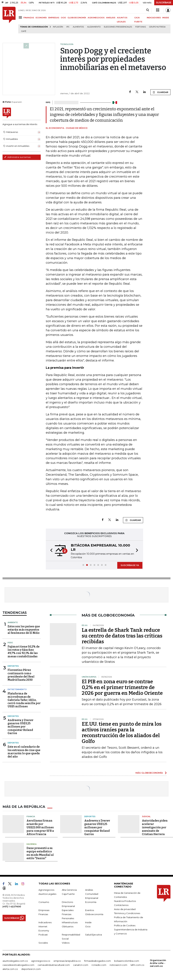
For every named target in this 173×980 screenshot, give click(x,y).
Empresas (44, 910)
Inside (88, 922)
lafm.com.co (137, 965)
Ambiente (13, 622)
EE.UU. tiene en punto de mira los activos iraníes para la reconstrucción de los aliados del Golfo (122, 733)
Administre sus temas (17, 157)
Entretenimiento (17, 689)
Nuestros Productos (125, 901)
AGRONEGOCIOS (96, 18)
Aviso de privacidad (125, 909)
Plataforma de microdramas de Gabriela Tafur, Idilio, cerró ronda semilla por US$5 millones (24, 700)
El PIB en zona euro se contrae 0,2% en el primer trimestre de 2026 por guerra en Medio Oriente (122, 687)
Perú (10, 643)
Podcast (43, 935)
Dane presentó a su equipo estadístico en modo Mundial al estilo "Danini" (40, 853)
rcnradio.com (99, 965)
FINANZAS (29, 18)
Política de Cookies (125, 925)
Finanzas (43, 914)
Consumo (44, 902)
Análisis (89, 890)
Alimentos (78, 27)
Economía (91, 902)
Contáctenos (121, 905)
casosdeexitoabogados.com (18, 965)
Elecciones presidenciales (118, 27)
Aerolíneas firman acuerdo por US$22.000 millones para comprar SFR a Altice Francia (40, 827)
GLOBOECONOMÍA (77, 18)
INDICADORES (154, 18)
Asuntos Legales (47, 894)
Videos (66, 943)
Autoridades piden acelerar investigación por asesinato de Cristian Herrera (155, 827)
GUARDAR (160, 92)
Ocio (88, 926)
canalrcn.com (81, 965)
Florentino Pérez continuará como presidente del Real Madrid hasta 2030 (21, 675)
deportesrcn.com (31, 969)
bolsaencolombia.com (127, 961)
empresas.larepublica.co (67, 961)
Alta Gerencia (69, 890)
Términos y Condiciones (127, 913)
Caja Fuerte (68, 894)
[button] (50, 551)
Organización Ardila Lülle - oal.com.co (158, 963)
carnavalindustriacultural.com (54, 965)
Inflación (58, 27)
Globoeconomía (94, 914)
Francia (31, 816)
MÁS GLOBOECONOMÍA (149, 773)
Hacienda (32, 844)
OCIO (63, 18)
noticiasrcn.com (118, 965)
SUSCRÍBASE (164, 3)
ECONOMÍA (41, 18)
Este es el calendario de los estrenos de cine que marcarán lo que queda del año (24, 752)
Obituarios (68, 926)
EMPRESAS (54, 18)
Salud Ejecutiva (94, 935)
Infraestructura (70, 922)
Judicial (146, 816)
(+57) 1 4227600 (12, 906)
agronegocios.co (41, 961)
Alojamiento (94, 27)
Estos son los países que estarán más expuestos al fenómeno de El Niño (24, 630)
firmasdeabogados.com (97, 961)
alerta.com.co (10, 969)
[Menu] (21, 17)
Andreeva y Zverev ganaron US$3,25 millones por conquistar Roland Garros (20, 727)
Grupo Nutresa (157, 27)
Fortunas (141, 27)
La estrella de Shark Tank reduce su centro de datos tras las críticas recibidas (122, 636)
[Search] (148, 10)
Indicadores (45, 922)
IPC (68, 27)
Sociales (43, 943)
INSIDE (166, 18)
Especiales (68, 910)
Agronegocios (46, 890)
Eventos (90, 910)
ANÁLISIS (111, 18)
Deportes (13, 666)
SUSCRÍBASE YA (130, 565)
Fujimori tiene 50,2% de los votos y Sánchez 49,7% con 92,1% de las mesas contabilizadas (24, 651)
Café (24, 31)
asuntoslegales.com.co (15, 961)
